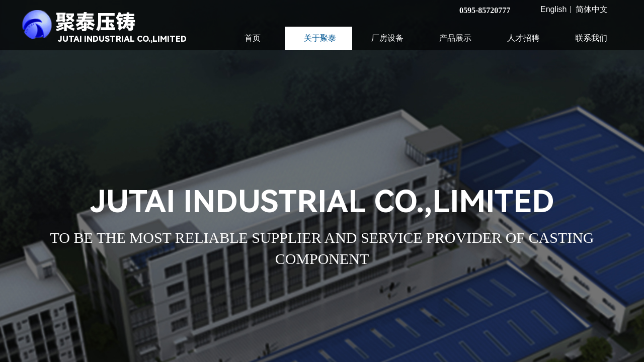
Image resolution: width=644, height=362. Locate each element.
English (553, 10)
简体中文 (592, 10)
